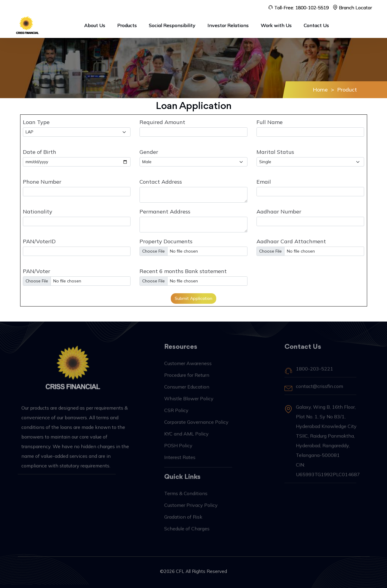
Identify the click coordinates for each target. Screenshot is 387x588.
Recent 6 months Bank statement (183, 271)
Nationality (38, 212)
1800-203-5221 (315, 372)
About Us (95, 25)
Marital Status (275, 152)
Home (320, 90)
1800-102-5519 (312, 8)
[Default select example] (193, 162)
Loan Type (36, 122)
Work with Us (276, 25)
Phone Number (42, 182)
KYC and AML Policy (186, 437)
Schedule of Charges (187, 531)
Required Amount (162, 122)
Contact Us (316, 25)
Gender (149, 152)
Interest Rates (180, 460)
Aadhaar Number (279, 212)
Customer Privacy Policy (191, 508)
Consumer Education (187, 390)
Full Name (270, 122)
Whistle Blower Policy (189, 401)
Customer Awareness (188, 366)
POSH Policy (178, 448)
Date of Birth (40, 152)
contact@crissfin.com (319, 389)
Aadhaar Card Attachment (291, 241)
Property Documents (166, 241)
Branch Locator (352, 8)
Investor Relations (228, 25)
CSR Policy (176, 413)
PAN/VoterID (39, 241)
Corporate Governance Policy (196, 425)
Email (264, 182)
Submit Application (193, 298)
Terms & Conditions (186, 496)
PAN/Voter (37, 271)
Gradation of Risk (183, 520)
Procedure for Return (187, 378)
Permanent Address (165, 212)
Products (127, 25)
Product (347, 90)
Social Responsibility (172, 25)
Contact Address (161, 182)
